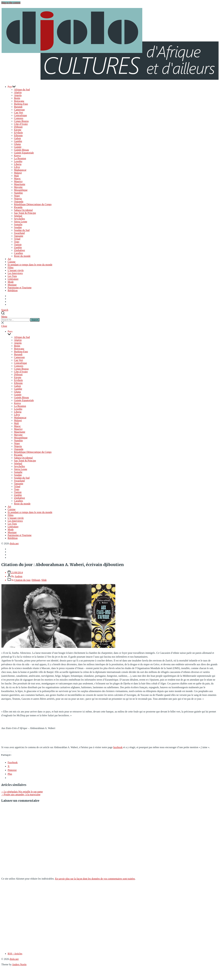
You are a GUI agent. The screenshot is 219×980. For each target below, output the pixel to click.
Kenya (17, 156)
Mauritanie (20, 184)
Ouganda (19, 201)
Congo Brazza (21, 121)
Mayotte (18, 187)
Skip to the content (11, 3)
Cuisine (12, 262)
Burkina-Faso (21, 104)
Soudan (18, 227)
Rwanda (18, 207)
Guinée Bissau (21, 150)
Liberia (18, 164)
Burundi (18, 107)
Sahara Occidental (23, 210)
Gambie (18, 141)
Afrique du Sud (22, 90)
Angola (18, 95)
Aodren (19, 576)
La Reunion (20, 158)
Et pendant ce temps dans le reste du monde (30, 265)
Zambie (18, 247)
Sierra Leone (21, 222)
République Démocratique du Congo (33, 204)
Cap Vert (19, 112)
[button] (109, 317)
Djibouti (18, 127)
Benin (17, 98)
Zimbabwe (19, 250)
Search (35, 320)
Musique (12, 285)
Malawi (18, 173)
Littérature (13, 279)
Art (9, 259)
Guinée (18, 147)
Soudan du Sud (22, 230)
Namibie (18, 193)
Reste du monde (22, 256)
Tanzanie (19, 236)
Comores (19, 118)
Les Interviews (15, 273)
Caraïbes (19, 253)
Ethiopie (18, 135)
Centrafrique (20, 115)
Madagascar (20, 170)
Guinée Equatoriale (24, 153)
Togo (17, 242)
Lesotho (18, 161)
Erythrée (18, 133)
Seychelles (19, 219)
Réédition (13, 290)
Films (11, 267)
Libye (17, 167)
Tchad (17, 239)
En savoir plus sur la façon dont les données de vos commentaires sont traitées (95, 879)
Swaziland (19, 233)
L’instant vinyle (16, 270)
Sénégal (18, 216)
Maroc (17, 179)
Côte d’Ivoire (21, 124)
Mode (11, 282)
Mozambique (21, 190)
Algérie (18, 92)
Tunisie (18, 245)
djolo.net (14, 543)
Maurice (18, 181)
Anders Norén (19, 964)
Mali (16, 176)
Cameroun (19, 110)
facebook (118, 747)
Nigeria (18, 199)
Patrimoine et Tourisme (20, 288)
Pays (10, 87)
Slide (44, 580)
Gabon (17, 138)
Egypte (18, 130)
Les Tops (12, 276)
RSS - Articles (15, 954)
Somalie (18, 224)
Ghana (17, 144)
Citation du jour (22, 580)
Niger (17, 196)
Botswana (19, 101)
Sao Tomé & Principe (25, 213)
